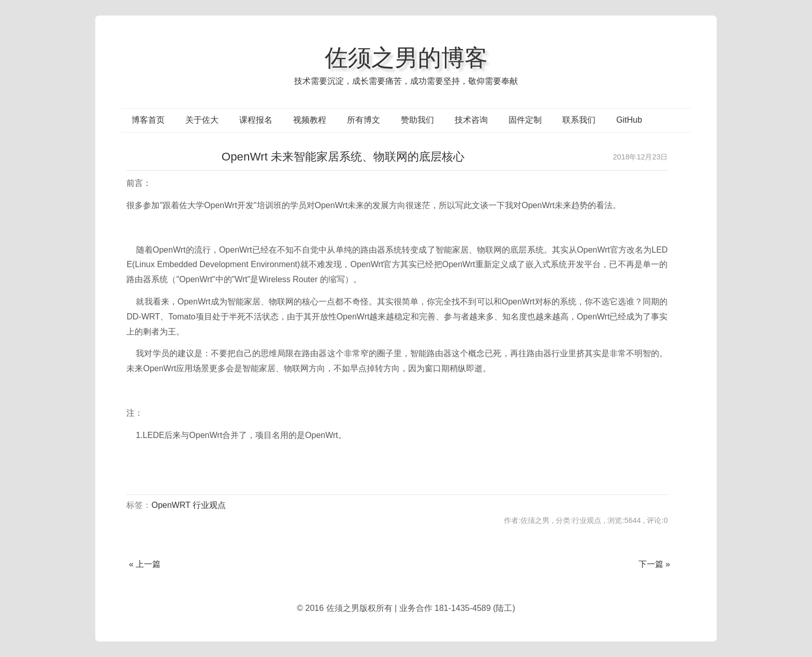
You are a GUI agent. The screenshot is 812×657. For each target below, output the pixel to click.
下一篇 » (654, 564)
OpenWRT (171, 505)
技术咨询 (471, 120)
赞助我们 (417, 120)
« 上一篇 (145, 564)
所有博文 (364, 120)
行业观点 (209, 505)
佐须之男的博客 (406, 57)
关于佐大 (202, 120)
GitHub (629, 120)
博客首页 (148, 120)
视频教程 (310, 120)
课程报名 (256, 120)
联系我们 (579, 120)
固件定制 (525, 120)
